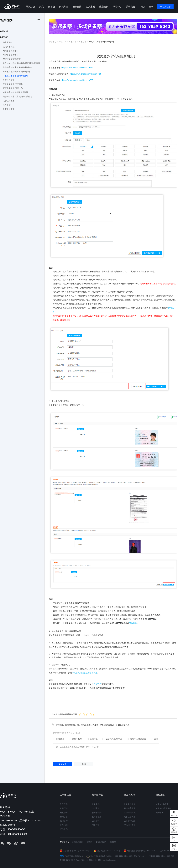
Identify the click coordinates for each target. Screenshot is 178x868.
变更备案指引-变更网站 (13, 84)
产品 (41, 7)
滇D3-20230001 (139, 856)
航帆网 (89, 842)
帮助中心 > (54, 42)
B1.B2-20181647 (152, 851)
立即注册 (167, 7)
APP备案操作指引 (11, 55)
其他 (154, 739)
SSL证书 (96, 821)
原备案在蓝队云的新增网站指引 (16, 72)
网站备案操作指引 (11, 51)
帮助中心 (117, 7)
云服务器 (96, 804)
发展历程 (64, 808)
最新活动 (30, 7)
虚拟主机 (96, 808)
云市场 (51, 7)
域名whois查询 (162, 804)
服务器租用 (97, 817)
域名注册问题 (130, 817)
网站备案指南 (130, 808)
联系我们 (64, 825)
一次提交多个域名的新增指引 (15, 76)
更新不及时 (75, 739)
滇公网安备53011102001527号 (109, 851)
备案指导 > (84, 42)
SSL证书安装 (129, 821)
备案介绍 (4, 31)
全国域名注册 (77, 842)
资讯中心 (64, 829)
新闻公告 (64, 817)
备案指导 (4, 37)
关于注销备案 (9, 101)
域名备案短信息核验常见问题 (15, 92)
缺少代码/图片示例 (112, 739)
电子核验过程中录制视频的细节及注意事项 (21, 63)
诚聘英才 (64, 821)
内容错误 (58, 739)
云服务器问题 (130, 804)
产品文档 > (64, 42)
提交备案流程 (9, 47)
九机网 (113, 842)
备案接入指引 (9, 80)
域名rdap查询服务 (164, 808)
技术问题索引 (130, 825)
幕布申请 (7, 105)
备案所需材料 (9, 42)
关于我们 (130, 7)
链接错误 (92, 739)
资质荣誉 (64, 813)
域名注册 (96, 825)
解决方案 (64, 7)
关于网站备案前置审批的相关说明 (17, 97)
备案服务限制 (9, 109)
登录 (151, 7)
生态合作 (104, 7)
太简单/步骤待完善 (136, 739)
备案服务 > (74, 42)
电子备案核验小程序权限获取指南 (17, 67)
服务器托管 (97, 813)
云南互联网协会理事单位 (74, 856)
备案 (143, 7)
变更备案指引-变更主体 (13, 88)
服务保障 (77, 7)
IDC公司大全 (101, 842)
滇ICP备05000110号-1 (82, 851)
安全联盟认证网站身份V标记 (101, 856)
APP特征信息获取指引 (13, 59)
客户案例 (90, 7)
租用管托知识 (130, 813)
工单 (174, 841)
